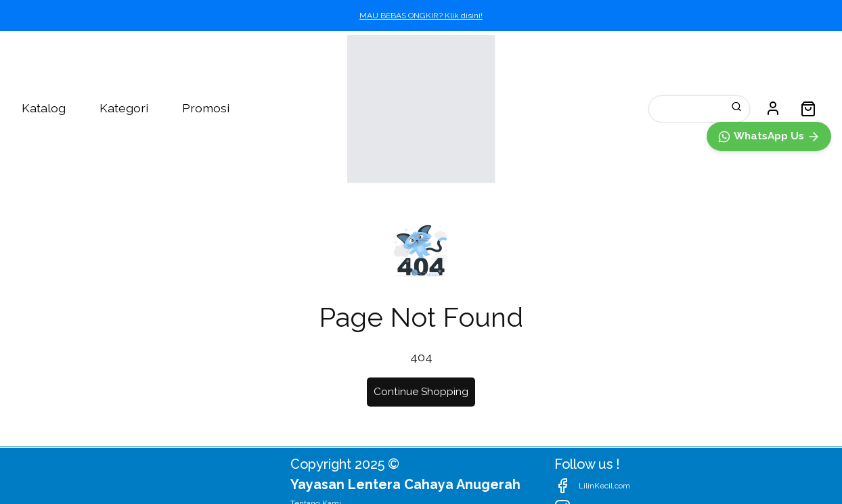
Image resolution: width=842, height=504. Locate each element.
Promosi (206, 108)
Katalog (44, 108)
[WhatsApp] (769, 429)
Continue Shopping (421, 392)
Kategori (124, 108)
